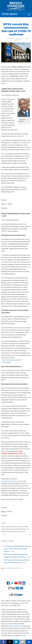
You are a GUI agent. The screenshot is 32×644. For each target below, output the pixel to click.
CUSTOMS (26, 527)
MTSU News (10, 14)
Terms (23, 635)
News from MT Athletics (13, 568)
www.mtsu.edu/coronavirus (9, 481)
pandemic (24, 529)
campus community (6, 527)
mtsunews (11, 39)
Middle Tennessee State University (9, 529)
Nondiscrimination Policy (16, 626)
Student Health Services (13, 531)
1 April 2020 (19, 39)
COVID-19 (20, 527)
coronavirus (14, 527)
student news (22, 531)
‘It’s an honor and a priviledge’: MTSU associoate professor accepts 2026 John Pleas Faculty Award (17, 549)
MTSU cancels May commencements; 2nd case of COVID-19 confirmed (16, 29)
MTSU (19, 529)
